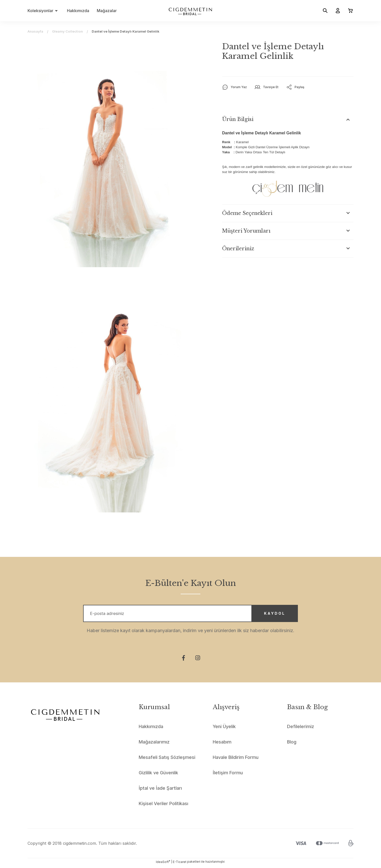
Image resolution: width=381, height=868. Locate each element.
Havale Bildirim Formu (236, 760)
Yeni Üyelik (224, 729)
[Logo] (190, 11)
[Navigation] (43, 11)
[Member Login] (336, 11)
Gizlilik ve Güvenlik (158, 775)
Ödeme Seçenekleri (247, 213)
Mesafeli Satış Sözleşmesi (167, 760)
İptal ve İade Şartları (160, 791)
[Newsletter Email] (190, 615)
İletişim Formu (228, 775)
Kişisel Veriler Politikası (163, 806)
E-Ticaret (180, 864)
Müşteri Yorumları (246, 231)
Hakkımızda (78, 11)
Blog (292, 744)
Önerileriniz (238, 249)
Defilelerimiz (301, 729)
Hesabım (222, 744)
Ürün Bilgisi (238, 119)
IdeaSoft (163, 864)
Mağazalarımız (154, 744)
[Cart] (348, 11)
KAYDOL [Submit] (270, 615)
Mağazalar (107, 11)
